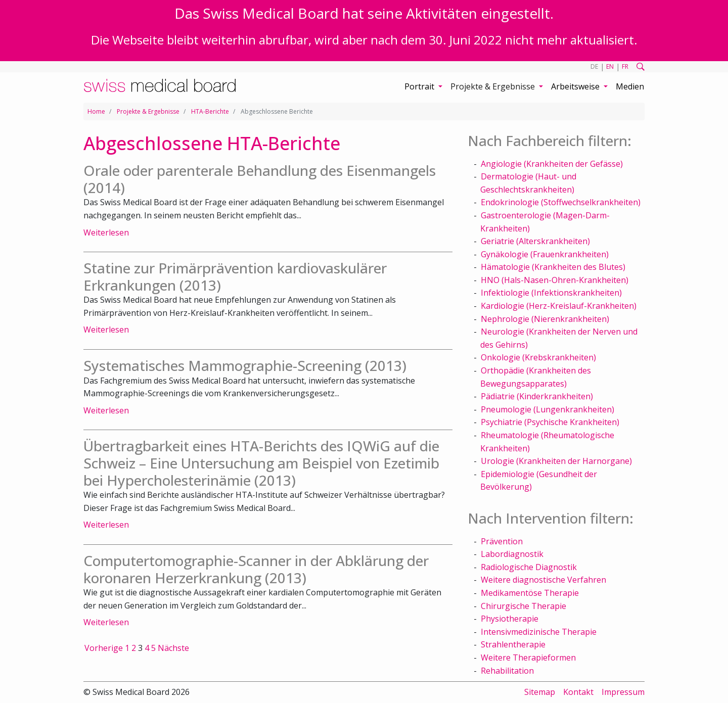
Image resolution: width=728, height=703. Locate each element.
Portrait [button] (420, 86)
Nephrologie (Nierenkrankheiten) (545, 319)
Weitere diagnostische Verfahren (543, 580)
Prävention (502, 541)
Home (96, 111)
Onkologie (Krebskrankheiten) (538, 357)
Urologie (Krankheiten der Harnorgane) (556, 461)
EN (610, 66)
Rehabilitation (507, 671)
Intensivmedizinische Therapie (539, 632)
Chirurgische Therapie (524, 606)
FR (625, 66)
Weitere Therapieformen (528, 658)
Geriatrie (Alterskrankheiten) (535, 241)
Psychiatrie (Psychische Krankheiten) (550, 422)
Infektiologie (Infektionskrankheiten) (551, 293)
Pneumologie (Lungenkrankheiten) (548, 409)
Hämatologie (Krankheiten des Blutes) (553, 267)
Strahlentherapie (513, 644)
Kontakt (578, 692)
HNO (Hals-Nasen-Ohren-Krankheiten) (555, 280)
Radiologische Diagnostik (529, 567)
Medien (630, 86)
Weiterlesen (106, 232)
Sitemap (540, 692)
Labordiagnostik (512, 554)
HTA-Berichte (210, 111)
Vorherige (104, 648)
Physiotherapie (510, 619)
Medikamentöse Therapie (530, 593)
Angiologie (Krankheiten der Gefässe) (552, 164)
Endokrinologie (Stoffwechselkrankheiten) (561, 202)
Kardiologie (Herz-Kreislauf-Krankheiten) (559, 306)
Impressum (623, 692)
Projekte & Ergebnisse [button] (494, 86)
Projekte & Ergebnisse (148, 111)
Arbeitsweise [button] (576, 86)
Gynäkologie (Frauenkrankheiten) (545, 254)
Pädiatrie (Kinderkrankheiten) (537, 396)
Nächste (173, 648)
